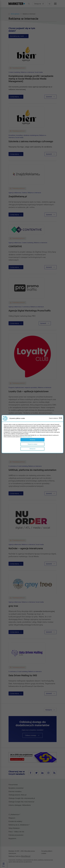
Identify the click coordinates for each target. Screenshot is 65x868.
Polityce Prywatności (27, 437)
